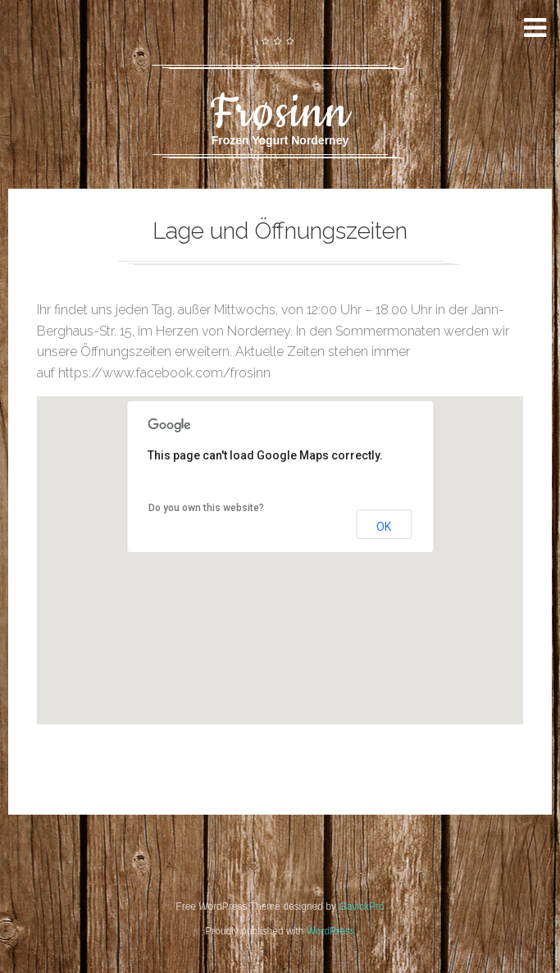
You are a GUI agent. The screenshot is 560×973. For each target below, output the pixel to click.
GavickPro (361, 907)
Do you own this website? (206, 508)
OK (384, 527)
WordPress (331, 931)
